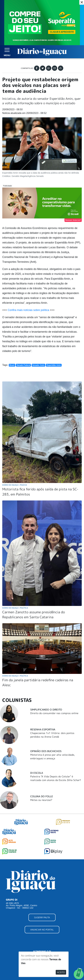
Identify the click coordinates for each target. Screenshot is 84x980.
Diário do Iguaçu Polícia (15, 485)
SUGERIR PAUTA (42, 917)
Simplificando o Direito (46, 710)
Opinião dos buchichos (46, 751)
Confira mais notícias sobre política (28, 310)
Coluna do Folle (42, 796)
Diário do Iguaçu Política (15, 608)
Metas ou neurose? (41, 800)
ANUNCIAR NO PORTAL (42, 930)
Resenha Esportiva (43, 729)
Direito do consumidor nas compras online (54, 713)
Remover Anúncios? (73, 220)
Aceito (61, 972)
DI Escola (37, 773)
